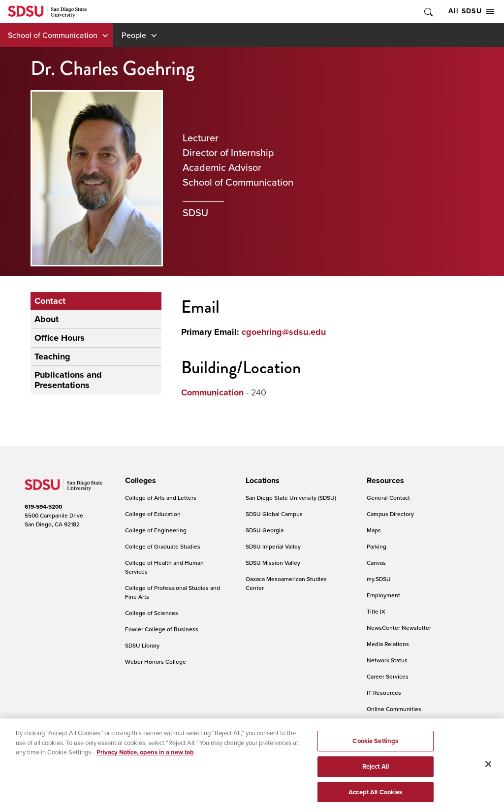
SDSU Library (142, 645)
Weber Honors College (156, 662)
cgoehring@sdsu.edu (284, 332)
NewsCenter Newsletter (399, 628)
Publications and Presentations (68, 380)
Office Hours (60, 338)
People (134, 35)
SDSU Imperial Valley (273, 546)
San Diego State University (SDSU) (291, 498)
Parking (377, 546)
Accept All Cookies (375, 796)
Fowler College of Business (162, 629)
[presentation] (139, 481)
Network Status (387, 660)
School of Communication (53, 35)
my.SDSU (379, 579)
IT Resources (384, 693)
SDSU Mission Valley (273, 563)
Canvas (376, 563)
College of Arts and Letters (161, 498)
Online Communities (394, 709)
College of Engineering (156, 530)
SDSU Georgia (265, 530)
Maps (374, 530)
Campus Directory (390, 514)
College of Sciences (152, 613)
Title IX (376, 611)
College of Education (153, 514)
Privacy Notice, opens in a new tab (145, 756)
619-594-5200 (43, 507)
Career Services (388, 676)
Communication (212, 392)
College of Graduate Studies (163, 546)
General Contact (388, 498)
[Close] (488, 768)
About (47, 319)
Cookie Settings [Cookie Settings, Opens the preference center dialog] (375, 745)
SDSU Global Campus (274, 514)
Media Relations (388, 644)
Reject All (376, 770)
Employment (383, 595)
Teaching (52, 357)
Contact (50, 301)
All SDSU (471, 11)
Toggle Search (428, 12)
